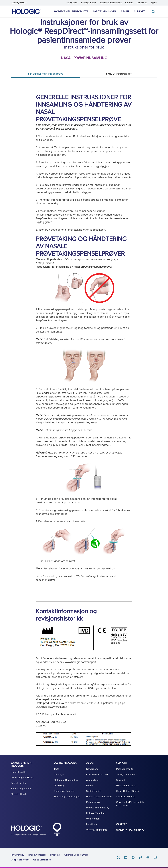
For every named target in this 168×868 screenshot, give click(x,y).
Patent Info (55, 855)
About (125, 12)
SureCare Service (126, 797)
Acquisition (92, 780)
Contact (121, 780)
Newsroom (92, 769)
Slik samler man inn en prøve (46, 74)
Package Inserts (89, 3)
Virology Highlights (97, 830)
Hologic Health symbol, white (57, 829)
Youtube (148, 857)
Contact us (142, 3)
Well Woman (93, 819)
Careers (129, 3)
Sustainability (93, 791)
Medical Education (126, 786)
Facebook (133, 857)
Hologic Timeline (96, 813)
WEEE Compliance (42, 860)
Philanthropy (93, 802)
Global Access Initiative (99, 797)
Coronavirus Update (97, 775)
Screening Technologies (67, 797)
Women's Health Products (71, 12)
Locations (91, 824)
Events (90, 786)
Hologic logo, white (26, 829)
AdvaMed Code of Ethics (76, 855)
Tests (57, 769)
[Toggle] (154, 12)
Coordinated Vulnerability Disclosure (130, 804)
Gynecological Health (23, 778)
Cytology (59, 775)
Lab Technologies (105, 12)
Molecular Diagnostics (66, 780)
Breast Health (18, 772)
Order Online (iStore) (127, 791)
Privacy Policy (17, 855)
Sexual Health (18, 783)
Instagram (155, 857)
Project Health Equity (98, 808)
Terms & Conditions (37, 855)
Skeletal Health (19, 794)
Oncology (59, 786)
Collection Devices (64, 791)
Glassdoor (141, 857)
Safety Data (72, 3)
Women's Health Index (111, 3)
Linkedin (126, 857)
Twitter (119, 857)
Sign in (154, 3)
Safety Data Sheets (126, 775)
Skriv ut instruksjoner (119, 74)
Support (139, 12)
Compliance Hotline (20, 860)
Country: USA (19, 3)
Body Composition (21, 789)
